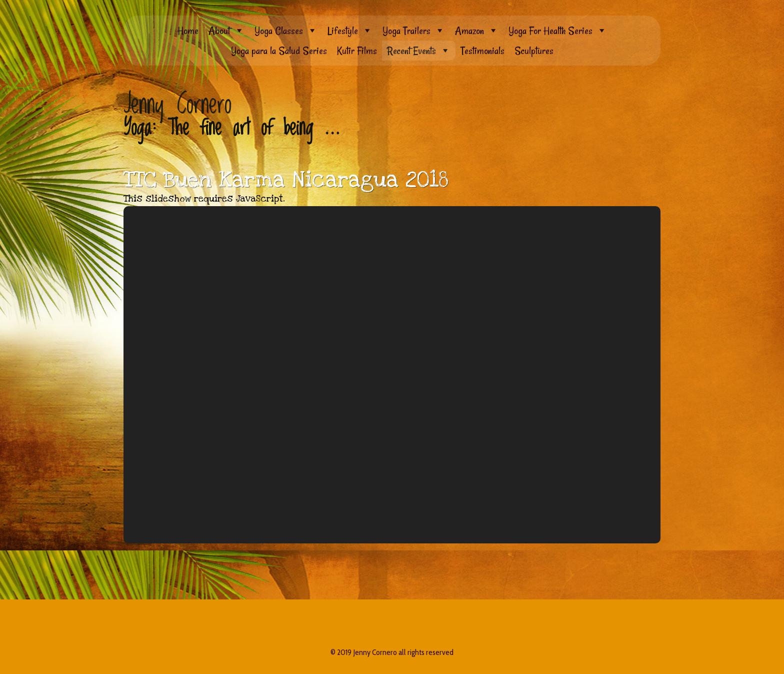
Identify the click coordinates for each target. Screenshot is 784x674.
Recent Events (419, 51)
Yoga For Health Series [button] (558, 31)
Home (188, 31)
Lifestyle (350, 31)
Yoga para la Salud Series (279, 51)
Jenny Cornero (177, 105)
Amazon (477, 31)
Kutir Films (357, 51)
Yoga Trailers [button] (414, 31)
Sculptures (534, 51)
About (226, 31)
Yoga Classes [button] (286, 31)
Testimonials (482, 51)
